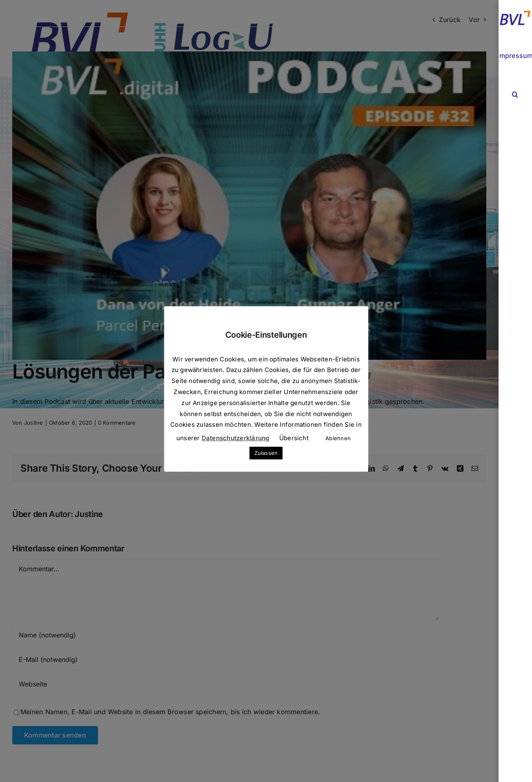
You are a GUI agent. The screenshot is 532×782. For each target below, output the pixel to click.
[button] (515, 95)
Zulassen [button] (266, 453)
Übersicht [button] (294, 438)
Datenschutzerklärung (236, 438)
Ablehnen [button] (338, 438)
